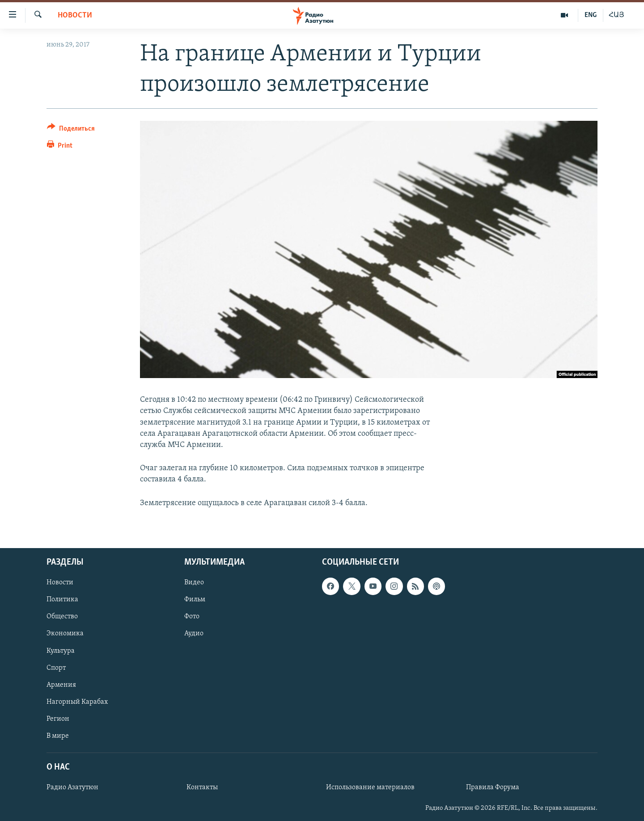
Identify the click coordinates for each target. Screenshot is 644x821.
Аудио (194, 634)
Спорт (56, 668)
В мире (58, 736)
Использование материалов (370, 787)
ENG (591, 15)
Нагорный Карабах (77, 702)
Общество (62, 617)
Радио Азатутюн (72, 787)
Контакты (202, 787)
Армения (61, 685)
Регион (58, 719)
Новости (75, 15)
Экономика (65, 634)
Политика (62, 600)
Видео (194, 583)
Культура (61, 651)
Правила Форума (493, 787)
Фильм (195, 600)
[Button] (71, 130)
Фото (192, 617)
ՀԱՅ (616, 15)
